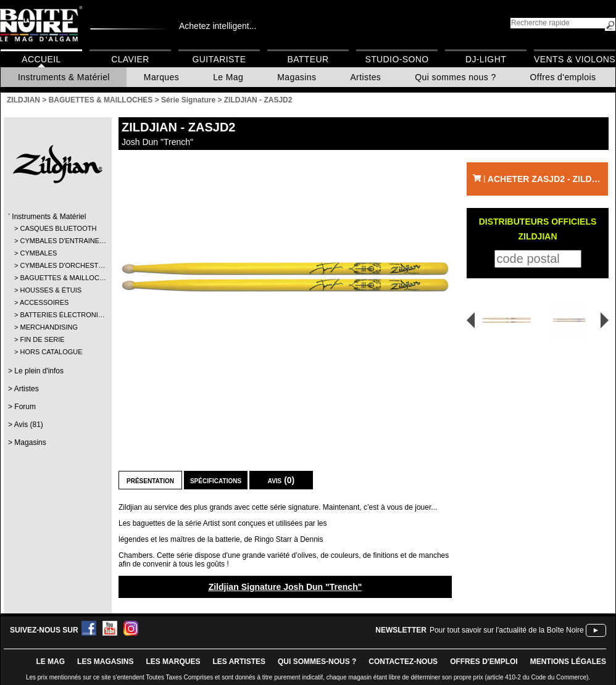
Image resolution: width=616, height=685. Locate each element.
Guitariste (219, 59)
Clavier (130, 59)
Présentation (150, 480)
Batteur (308, 59)
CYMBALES (38, 253)
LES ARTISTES (239, 662)
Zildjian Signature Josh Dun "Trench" (285, 587)
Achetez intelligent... (218, 26)
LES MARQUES (173, 662)
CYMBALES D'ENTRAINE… (57, 241)
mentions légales (568, 662)
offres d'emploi (484, 662)
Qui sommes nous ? (455, 77)
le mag (50, 662)
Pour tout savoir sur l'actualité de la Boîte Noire (507, 630)
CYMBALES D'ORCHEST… (57, 265)
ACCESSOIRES (44, 302)
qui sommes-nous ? (317, 662)
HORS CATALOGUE (51, 352)
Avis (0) (281, 480)
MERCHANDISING (49, 327)
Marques (161, 77)
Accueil (41, 59)
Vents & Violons (575, 59)
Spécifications (216, 480)
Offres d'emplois (563, 77)
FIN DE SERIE (42, 339)
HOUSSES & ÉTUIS (51, 290)
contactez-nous (403, 662)
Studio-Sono (397, 59)
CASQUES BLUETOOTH (57, 228)
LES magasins (105, 662)
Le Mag (228, 77)
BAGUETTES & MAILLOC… (57, 278)
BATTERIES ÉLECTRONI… (57, 315)
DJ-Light (486, 59)
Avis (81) (29, 425)
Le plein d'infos (39, 371)
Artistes (365, 77)
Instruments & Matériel (64, 77)
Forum (25, 407)
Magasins (297, 77)
